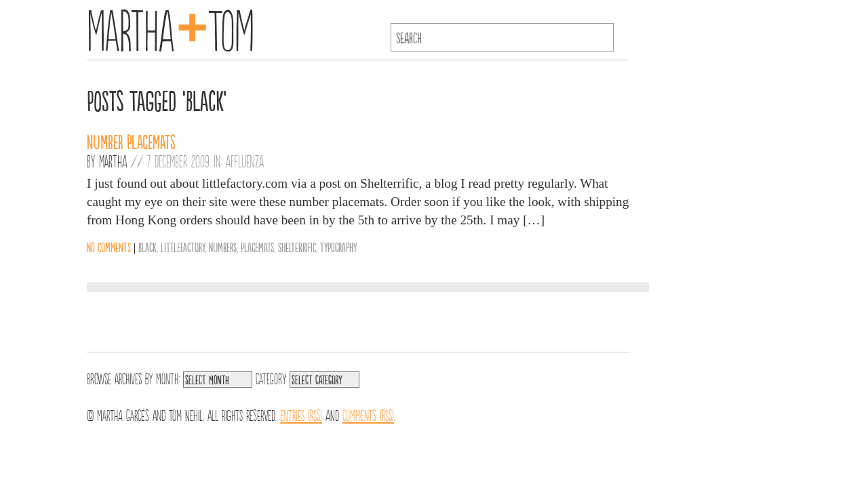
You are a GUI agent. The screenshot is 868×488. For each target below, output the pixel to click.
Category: (271, 378)
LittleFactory (183, 247)
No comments (109, 247)
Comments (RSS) (368, 414)
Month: (168, 378)
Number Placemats (131, 141)
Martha (113, 161)
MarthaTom (171, 27)
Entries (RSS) (301, 414)
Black (147, 247)
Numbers (223, 247)
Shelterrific (297, 247)
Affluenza (245, 161)
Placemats (257, 247)
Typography (339, 247)
